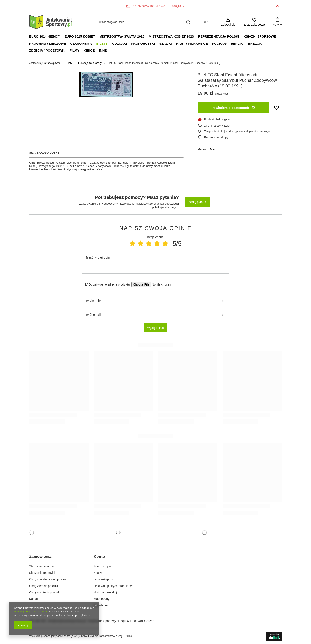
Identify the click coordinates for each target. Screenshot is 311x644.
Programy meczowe (48, 44)
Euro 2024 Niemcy (45, 36)
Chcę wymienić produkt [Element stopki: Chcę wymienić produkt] (45, 592)
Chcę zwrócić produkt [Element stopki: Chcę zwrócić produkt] (44, 586)
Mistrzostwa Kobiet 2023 (171, 36)
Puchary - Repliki (228, 44)
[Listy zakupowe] (254, 22)
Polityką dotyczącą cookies (31, 611)
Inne (103, 50)
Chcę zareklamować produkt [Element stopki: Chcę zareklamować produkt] (48, 579)
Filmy (75, 50)
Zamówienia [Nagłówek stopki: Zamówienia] (40, 557)
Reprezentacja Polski (219, 36)
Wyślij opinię (155, 328)
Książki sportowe (260, 36)
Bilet (213, 149)
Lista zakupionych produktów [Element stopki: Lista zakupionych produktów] (113, 586)
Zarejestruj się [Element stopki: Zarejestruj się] (103, 566)
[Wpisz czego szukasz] (144, 22)
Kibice (89, 50)
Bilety (102, 44)
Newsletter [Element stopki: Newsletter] (101, 605)
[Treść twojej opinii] (155, 263)
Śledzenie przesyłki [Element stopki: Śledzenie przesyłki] (42, 573)
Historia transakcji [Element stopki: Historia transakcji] (106, 592)
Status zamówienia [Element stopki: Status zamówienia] (42, 566)
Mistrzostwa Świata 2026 (122, 36)
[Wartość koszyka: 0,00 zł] (278, 22)
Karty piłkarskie (192, 44)
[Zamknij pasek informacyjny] (277, 6)
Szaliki (165, 44)
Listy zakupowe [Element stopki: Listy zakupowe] (104, 579)
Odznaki (119, 44)
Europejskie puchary (90, 63)
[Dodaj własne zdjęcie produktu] (160, 284)
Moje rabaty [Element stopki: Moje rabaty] (102, 599)
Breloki (255, 44)
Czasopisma (81, 44)
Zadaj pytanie (198, 202)
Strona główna (52, 63)
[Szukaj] (188, 22)
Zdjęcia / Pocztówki (47, 50)
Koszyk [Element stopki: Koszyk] (99, 573)
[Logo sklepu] (51, 22)
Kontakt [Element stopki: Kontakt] (34, 599)
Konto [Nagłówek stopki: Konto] (99, 557)
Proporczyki (143, 44)
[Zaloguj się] (228, 22)
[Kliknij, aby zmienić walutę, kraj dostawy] (206, 22)
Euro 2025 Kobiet (80, 36)
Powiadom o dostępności (233, 108)
